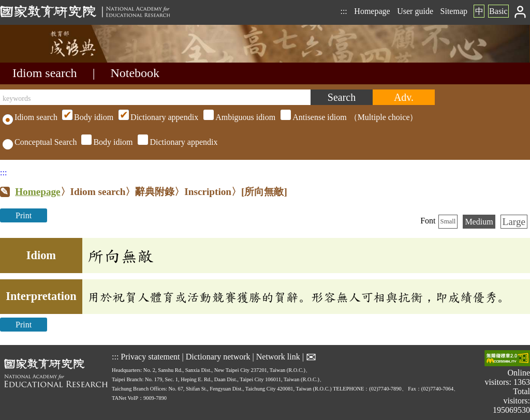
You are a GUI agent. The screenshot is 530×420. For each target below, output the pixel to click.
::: (343, 11)
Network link (278, 357)
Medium (479, 222)
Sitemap (454, 11)
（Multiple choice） (239, 117)
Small (448, 221)
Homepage (372, 11)
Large (514, 222)
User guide (415, 11)
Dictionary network (218, 357)
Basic (498, 11)
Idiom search (45, 73)
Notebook (135, 73)
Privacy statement (150, 357)
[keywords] (155, 97)
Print (24, 215)
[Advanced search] (404, 97)
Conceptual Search (40, 142)
